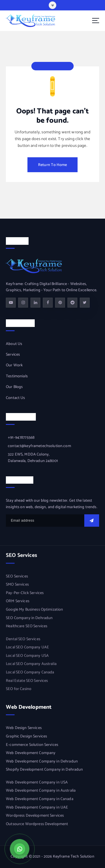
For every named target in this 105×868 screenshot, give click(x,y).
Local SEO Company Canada (30, 674)
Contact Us (15, 398)
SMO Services (17, 586)
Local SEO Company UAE (27, 649)
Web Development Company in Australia (41, 791)
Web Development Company (31, 754)
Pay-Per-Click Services (25, 594)
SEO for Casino (19, 690)
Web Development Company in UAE (37, 808)
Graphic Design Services (26, 737)
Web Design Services (24, 729)
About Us (14, 344)
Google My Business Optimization (34, 611)
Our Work (14, 366)
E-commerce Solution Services (32, 745)
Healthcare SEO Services (27, 627)
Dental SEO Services (23, 640)
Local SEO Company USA (27, 657)
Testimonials (17, 376)
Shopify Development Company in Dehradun (45, 770)
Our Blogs (14, 387)
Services (13, 355)
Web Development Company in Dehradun (42, 762)
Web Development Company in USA (37, 783)
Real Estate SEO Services (27, 682)
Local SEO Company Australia (31, 665)
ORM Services (18, 602)
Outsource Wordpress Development (37, 825)
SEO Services (17, 577)
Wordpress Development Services (35, 817)
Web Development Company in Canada (40, 800)
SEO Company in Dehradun (29, 619)
